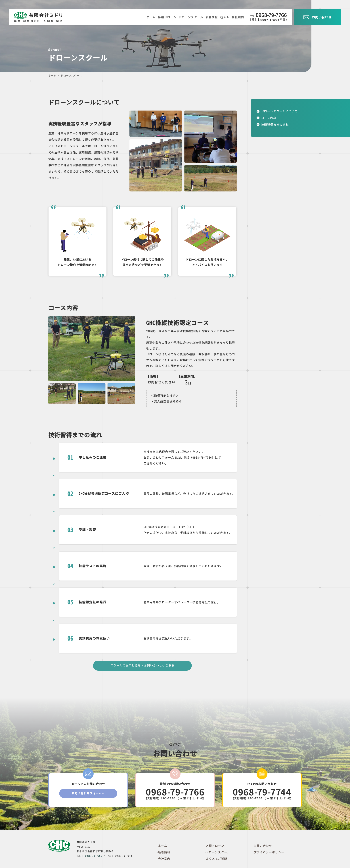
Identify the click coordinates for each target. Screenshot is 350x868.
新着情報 (210, 17)
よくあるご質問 (217, 860)
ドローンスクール (189, 17)
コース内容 (269, 118)
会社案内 (237, 17)
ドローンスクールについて (279, 111)
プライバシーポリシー (269, 853)
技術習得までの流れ (275, 125)
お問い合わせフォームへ (88, 795)
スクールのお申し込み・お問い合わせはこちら (142, 666)
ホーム (147, 17)
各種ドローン (164, 17)
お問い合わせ (263, 847)
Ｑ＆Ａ (224, 17)
